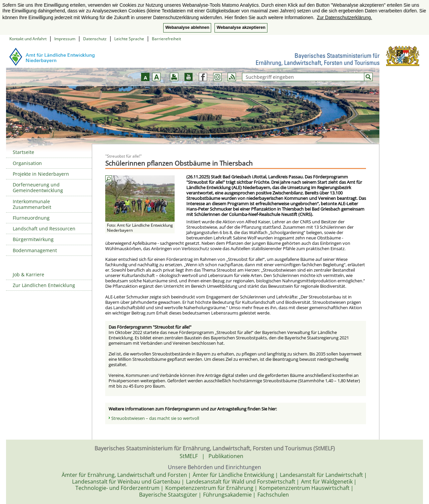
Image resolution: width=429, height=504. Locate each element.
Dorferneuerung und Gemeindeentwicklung (38, 187)
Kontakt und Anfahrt (28, 39)
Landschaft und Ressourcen (44, 229)
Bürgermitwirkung (33, 239)
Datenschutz (95, 39)
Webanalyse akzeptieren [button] (241, 27)
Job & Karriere (28, 274)
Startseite (23, 152)
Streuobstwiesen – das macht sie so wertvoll (155, 418)
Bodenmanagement (35, 250)
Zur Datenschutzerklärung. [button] (344, 17)
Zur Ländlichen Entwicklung (44, 285)
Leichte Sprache (129, 39)
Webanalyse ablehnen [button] (187, 27)
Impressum (65, 39)
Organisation (27, 163)
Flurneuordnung (31, 218)
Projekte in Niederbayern (41, 174)
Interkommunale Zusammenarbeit (32, 204)
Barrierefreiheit (166, 39)
